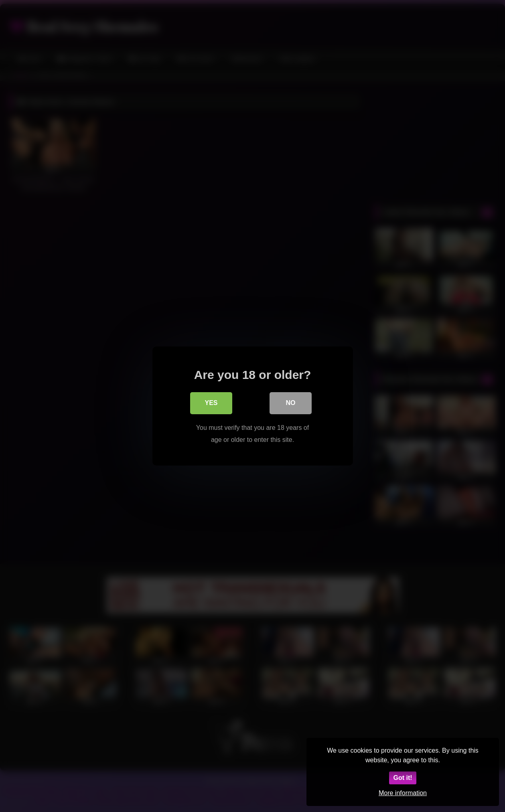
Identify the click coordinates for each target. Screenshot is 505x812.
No (291, 404)
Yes (211, 404)
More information (403, 793)
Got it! (403, 778)
